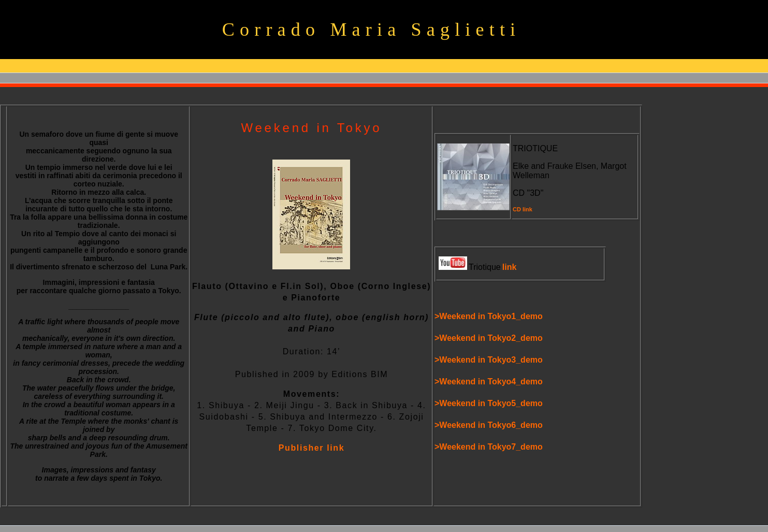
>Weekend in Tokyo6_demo (489, 425)
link (510, 267)
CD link (523, 209)
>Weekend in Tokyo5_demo (489, 403)
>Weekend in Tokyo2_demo (489, 338)
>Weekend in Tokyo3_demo (489, 360)
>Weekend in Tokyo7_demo (489, 447)
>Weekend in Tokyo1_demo (489, 316)
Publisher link (311, 448)
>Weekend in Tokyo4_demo (489, 382)
